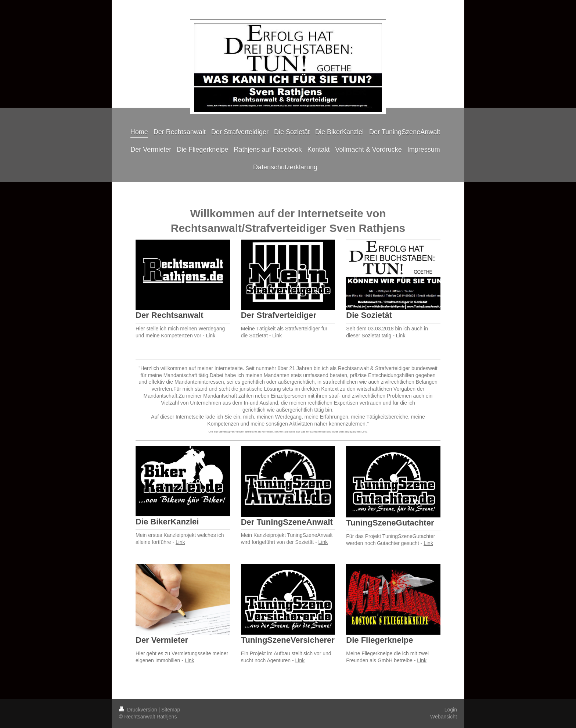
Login (451, 710)
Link (210, 336)
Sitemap (171, 710)
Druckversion (139, 710)
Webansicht (444, 717)
